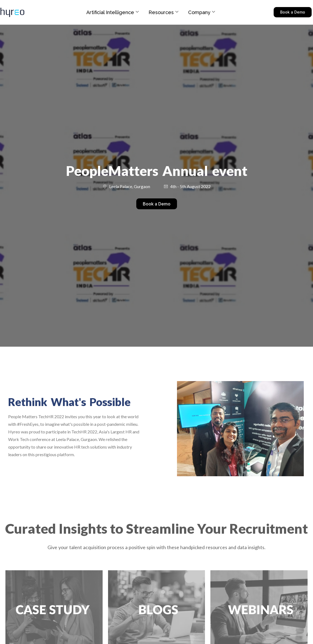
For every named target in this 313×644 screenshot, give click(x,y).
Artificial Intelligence (113, 12)
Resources (163, 12)
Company (202, 12)
